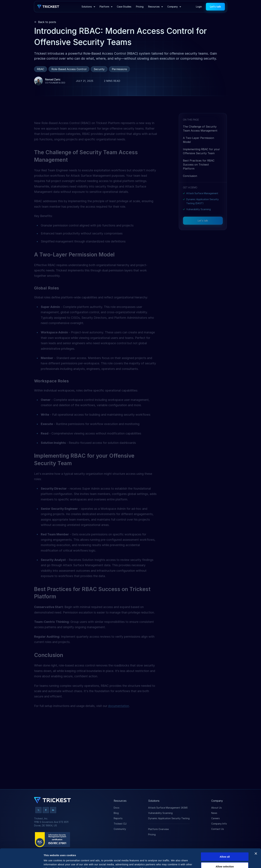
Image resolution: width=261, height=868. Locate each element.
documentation (119, 711)
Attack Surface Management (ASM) (168, 808)
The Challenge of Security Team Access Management (200, 138)
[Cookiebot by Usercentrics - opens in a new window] (22, 862)
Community (120, 829)
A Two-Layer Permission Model (198, 149)
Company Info (219, 824)
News (214, 813)
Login (199, 7)
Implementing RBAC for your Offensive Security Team (201, 161)
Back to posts (47, 22)
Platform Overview (158, 829)
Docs (117, 808)
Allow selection (225, 849)
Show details (175, 861)
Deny (225, 858)
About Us (216, 808)
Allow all (225, 839)
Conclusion (190, 185)
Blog (116, 813)
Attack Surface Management (202, 203)
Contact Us (218, 829)
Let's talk (215, 7)
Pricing (140, 7)
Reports (118, 818)
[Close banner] (256, 836)
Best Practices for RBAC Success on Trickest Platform (199, 174)
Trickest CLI (120, 824)
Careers (215, 818)
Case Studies (124, 7)
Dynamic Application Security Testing (169, 818)
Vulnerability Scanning (198, 219)
